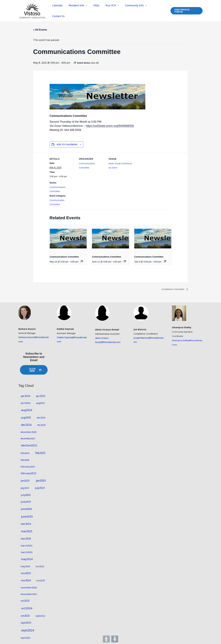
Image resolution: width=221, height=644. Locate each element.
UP (106, 639)
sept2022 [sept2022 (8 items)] (40, 615)
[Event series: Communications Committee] (82, 261)
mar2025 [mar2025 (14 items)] (27, 531)
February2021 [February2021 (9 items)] (28, 466)
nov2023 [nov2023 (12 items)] (26, 573)
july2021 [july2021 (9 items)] (25, 487)
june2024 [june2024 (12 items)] (26, 508)
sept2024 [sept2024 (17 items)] (28, 630)
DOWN (115, 639)
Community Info (135, 11)
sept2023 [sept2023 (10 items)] (26, 622)
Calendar (63, 11)
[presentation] (68, 238)
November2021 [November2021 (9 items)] (29, 594)
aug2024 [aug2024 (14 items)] (27, 410)
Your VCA (112, 11)
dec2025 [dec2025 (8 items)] (42, 425)
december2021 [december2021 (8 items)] (28, 438)
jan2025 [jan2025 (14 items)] (41, 480)
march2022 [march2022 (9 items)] (26, 545)
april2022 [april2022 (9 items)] (26, 402)
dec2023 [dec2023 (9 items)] (41, 417)
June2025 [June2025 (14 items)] (27, 516)
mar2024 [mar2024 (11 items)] (26, 523)
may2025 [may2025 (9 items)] (25, 566)
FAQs (99, 11)
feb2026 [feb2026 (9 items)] (25, 460)
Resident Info (81, 11)
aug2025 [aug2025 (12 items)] (26, 417)
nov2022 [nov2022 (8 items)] (40, 566)
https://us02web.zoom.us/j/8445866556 (110, 125)
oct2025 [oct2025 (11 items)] (25, 615)
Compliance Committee (172, 289)
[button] (186, 11)
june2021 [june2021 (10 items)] (26, 501)
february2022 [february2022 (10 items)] (28, 473)
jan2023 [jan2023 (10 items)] (25, 480)
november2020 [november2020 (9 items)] (29, 587)
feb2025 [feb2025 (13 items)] (40, 452)
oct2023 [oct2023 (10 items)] (25, 600)
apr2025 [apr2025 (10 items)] (41, 396)
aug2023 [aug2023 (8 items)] (40, 403)
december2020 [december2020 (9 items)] (28, 432)
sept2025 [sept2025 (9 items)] (25, 637)
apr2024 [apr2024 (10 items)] (25, 396)
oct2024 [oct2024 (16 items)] (27, 608)
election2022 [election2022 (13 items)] (29, 445)
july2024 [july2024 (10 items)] (40, 487)
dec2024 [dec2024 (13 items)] (26, 424)
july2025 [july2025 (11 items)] (26, 494)
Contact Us (158, 11)
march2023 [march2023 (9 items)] (26, 552)
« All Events (40, 29)
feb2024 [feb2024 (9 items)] (25, 453)
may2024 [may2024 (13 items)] (27, 559)
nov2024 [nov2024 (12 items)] (26, 580)
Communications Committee (64, 256)
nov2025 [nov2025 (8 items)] (41, 580)
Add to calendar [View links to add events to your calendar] (67, 144)
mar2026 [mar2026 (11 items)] (26, 538)
